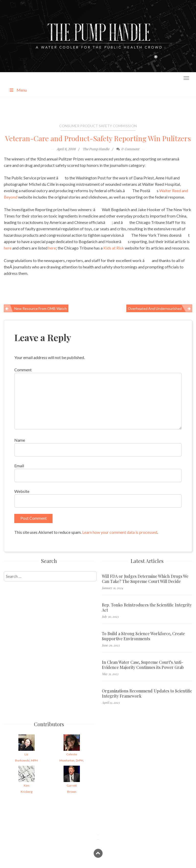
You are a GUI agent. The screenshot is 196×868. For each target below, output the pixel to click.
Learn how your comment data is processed (120, 532)
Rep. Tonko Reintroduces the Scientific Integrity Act (147, 607)
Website (22, 491)
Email (19, 466)
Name (20, 440)
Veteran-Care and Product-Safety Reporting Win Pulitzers (98, 138)
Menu (18, 90)
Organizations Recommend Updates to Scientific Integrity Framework (147, 693)
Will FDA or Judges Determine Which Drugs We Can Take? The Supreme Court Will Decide (145, 579)
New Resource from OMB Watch (41, 308)
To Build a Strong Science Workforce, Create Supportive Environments (143, 636)
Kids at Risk (114, 248)
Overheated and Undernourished (155, 308)
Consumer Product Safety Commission (98, 126)
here (8, 248)
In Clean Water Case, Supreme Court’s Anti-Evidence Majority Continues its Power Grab (143, 665)
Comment (23, 370)
